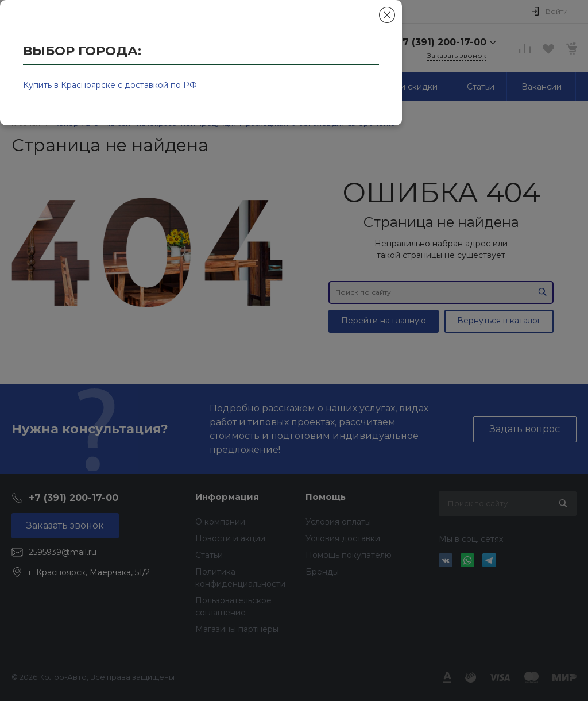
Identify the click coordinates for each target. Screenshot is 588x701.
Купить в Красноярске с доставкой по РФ (110, 85)
